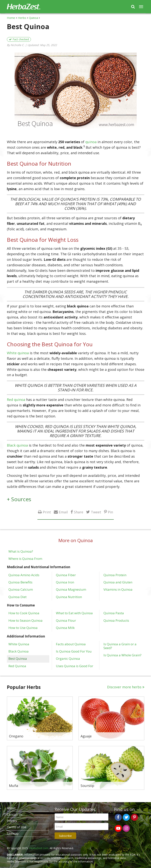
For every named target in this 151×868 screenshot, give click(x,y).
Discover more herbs (124, 687)
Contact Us (15, 815)
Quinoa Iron (65, 582)
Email (63, 512)
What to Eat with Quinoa (74, 613)
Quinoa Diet (17, 597)
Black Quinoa (19, 651)
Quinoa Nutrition (69, 597)
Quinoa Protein (115, 575)
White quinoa (18, 353)
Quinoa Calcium (21, 589)
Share (79, 512)
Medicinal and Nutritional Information (39, 567)
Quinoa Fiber (66, 575)
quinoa (91, 142)
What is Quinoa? (21, 551)
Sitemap (13, 834)
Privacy (12, 821)
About (11, 808)
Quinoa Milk (65, 628)
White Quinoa (19, 644)
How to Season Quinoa (25, 620)
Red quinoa (16, 400)
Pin (110, 512)
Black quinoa (17, 445)
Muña (14, 786)
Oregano (16, 736)
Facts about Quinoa (71, 644)
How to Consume (21, 605)
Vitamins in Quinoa (118, 589)
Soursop (87, 786)
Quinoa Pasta (114, 613)
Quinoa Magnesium (71, 589)
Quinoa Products (116, 620)
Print (47, 512)
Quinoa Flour (66, 620)
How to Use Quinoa (23, 628)
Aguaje (86, 736)
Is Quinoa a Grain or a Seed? (120, 646)
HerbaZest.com (39, 848)
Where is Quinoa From (25, 558)
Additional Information (26, 636)
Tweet (96, 512)
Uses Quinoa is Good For (75, 666)
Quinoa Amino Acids (24, 575)
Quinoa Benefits (20, 582)
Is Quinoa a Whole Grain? (122, 655)
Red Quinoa (17, 666)
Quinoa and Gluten (118, 582)
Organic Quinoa (68, 658)
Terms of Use (17, 827)
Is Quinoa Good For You (74, 651)
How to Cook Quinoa (24, 613)
